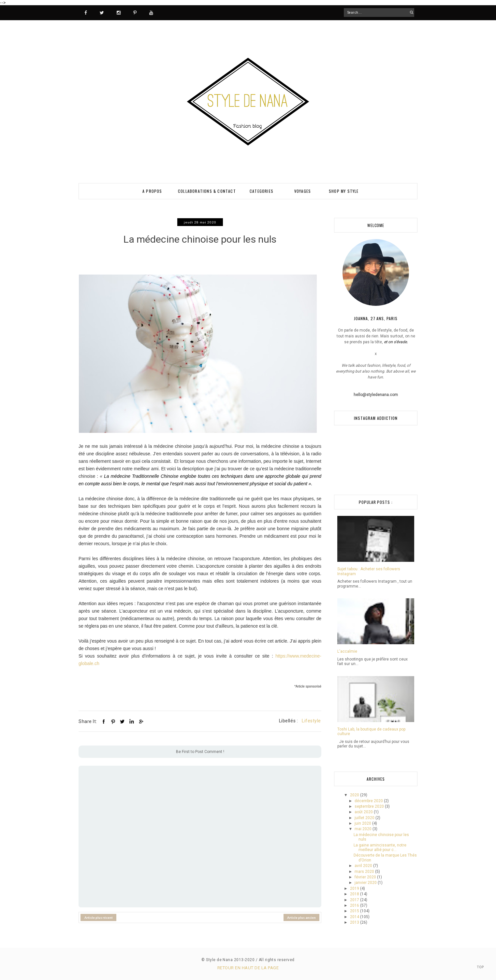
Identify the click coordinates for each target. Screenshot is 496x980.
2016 (355, 905)
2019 (355, 888)
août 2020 (364, 812)
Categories (262, 191)
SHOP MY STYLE (344, 191)
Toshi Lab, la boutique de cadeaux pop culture (371, 731)
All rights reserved (277, 960)
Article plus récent (99, 914)
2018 (355, 894)
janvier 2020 (366, 883)
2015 (355, 911)
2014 (355, 917)
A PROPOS (152, 191)
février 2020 (366, 877)
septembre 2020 (370, 806)
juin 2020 (363, 823)
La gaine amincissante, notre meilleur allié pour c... (380, 847)
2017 (355, 900)
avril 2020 (364, 866)
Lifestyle (311, 717)
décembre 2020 (369, 801)
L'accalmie (347, 651)
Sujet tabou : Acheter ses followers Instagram (369, 571)
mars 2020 (365, 872)
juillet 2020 (365, 818)
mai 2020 (364, 829)
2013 (355, 922)
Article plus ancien (301, 914)
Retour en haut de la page (248, 968)
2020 (355, 795)
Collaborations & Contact (207, 191)
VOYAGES (303, 191)
